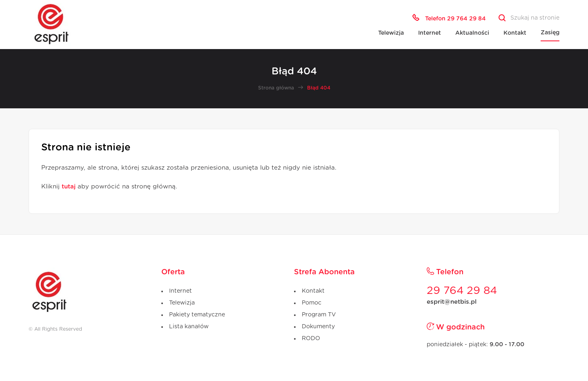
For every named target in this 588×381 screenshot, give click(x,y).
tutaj (69, 187)
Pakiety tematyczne (197, 315)
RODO (311, 338)
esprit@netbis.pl (452, 302)
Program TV (319, 315)
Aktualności (472, 33)
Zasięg (550, 33)
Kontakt (515, 33)
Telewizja (391, 33)
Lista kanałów (189, 327)
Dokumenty (318, 327)
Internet (430, 33)
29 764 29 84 (462, 291)
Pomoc (312, 303)
